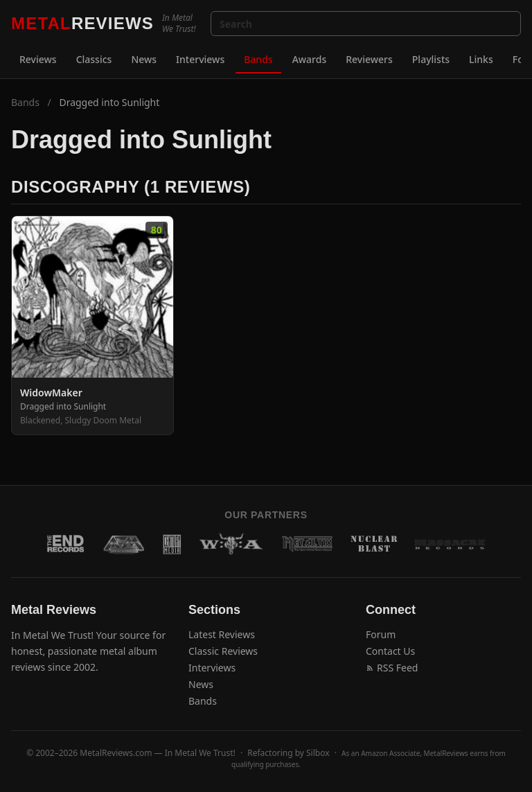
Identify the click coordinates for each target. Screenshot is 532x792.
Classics (94, 59)
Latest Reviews (222, 634)
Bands (258, 59)
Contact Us (390, 651)
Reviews (38, 59)
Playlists (431, 59)
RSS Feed (392, 668)
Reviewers (369, 59)
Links (481, 59)
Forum (381, 634)
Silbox (318, 753)
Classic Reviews (223, 651)
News (144, 59)
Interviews (200, 59)
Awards (310, 59)
